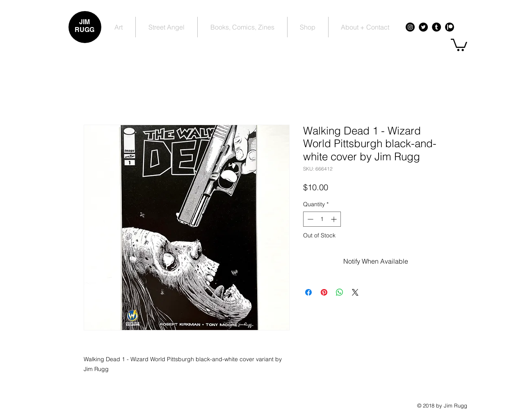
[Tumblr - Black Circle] (436, 27)
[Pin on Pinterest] (324, 292)
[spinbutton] (322, 219)
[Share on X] (355, 292)
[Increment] (334, 219)
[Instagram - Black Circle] (410, 27)
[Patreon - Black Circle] (450, 27)
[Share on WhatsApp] (340, 292)
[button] (459, 44)
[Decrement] (309, 219)
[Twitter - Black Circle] (423, 27)
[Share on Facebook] (308, 292)
